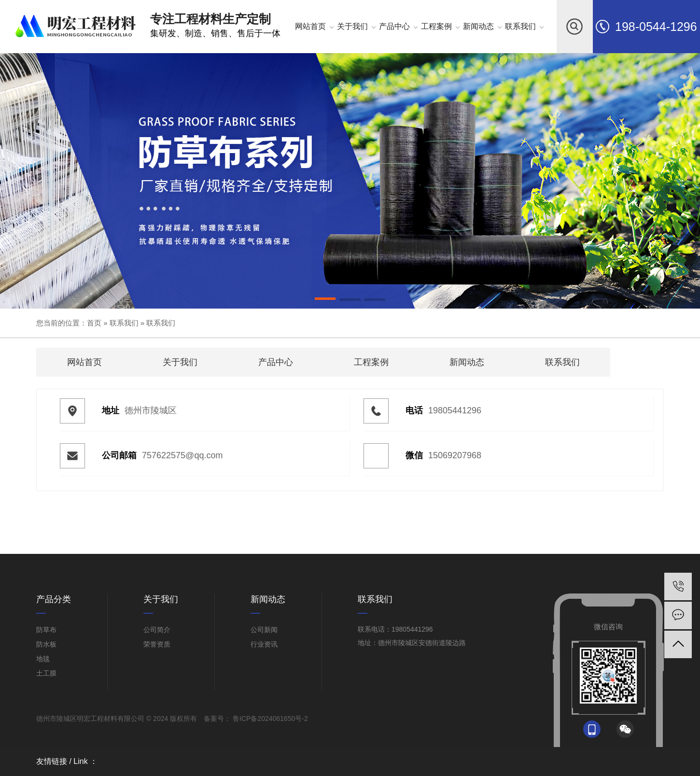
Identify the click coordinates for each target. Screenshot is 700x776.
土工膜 (46, 673)
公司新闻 (264, 630)
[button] (325, 300)
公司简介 (157, 630)
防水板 (46, 644)
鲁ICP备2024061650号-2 (269, 719)
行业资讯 (264, 644)
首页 (94, 323)
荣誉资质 (157, 644)
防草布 (46, 630)
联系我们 (124, 323)
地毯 (43, 659)
